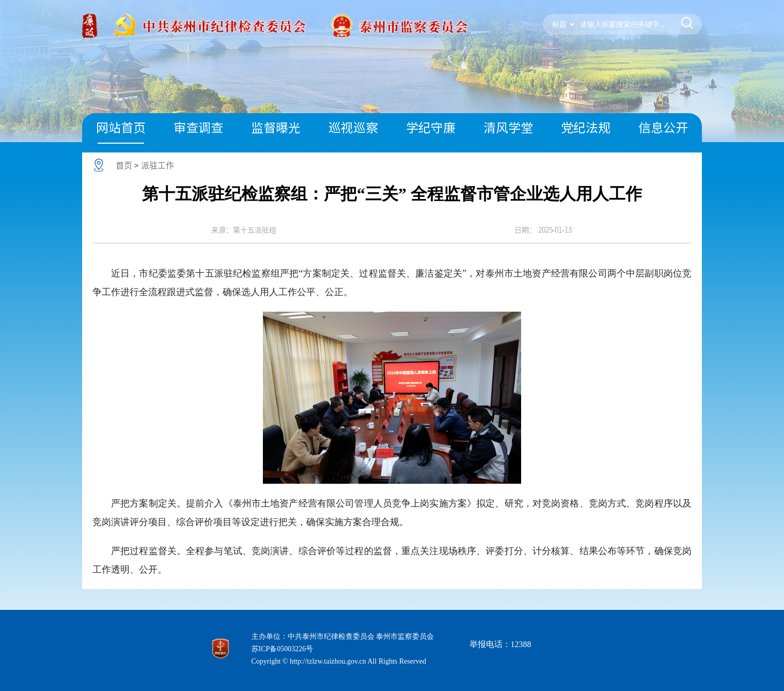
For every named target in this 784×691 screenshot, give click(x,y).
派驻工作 (158, 165)
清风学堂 (508, 128)
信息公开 (663, 128)
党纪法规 (586, 128)
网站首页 (121, 128)
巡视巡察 (353, 128)
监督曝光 (276, 128)
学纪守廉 (431, 128)
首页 (124, 165)
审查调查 (198, 128)
